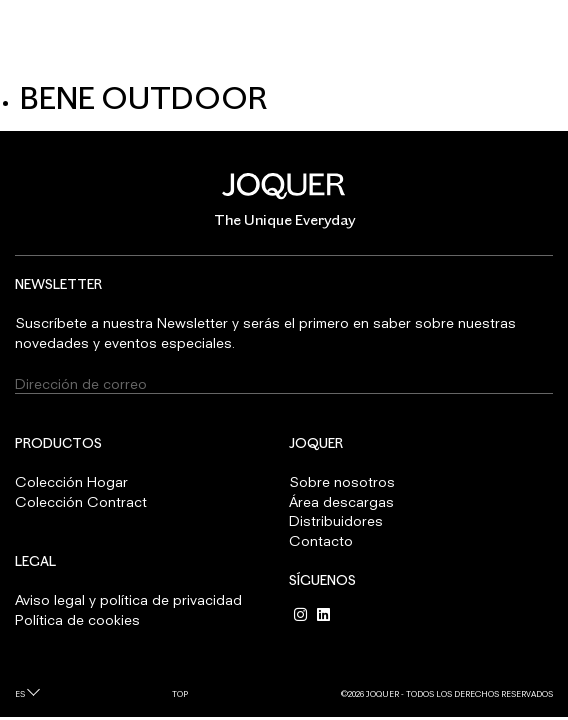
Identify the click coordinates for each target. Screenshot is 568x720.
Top (180, 694)
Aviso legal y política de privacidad (128, 599)
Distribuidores (336, 520)
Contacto (321, 540)
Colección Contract (81, 501)
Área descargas (341, 501)
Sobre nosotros (342, 481)
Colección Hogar (71, 481)
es (20, 694)
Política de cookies (77, 619)
